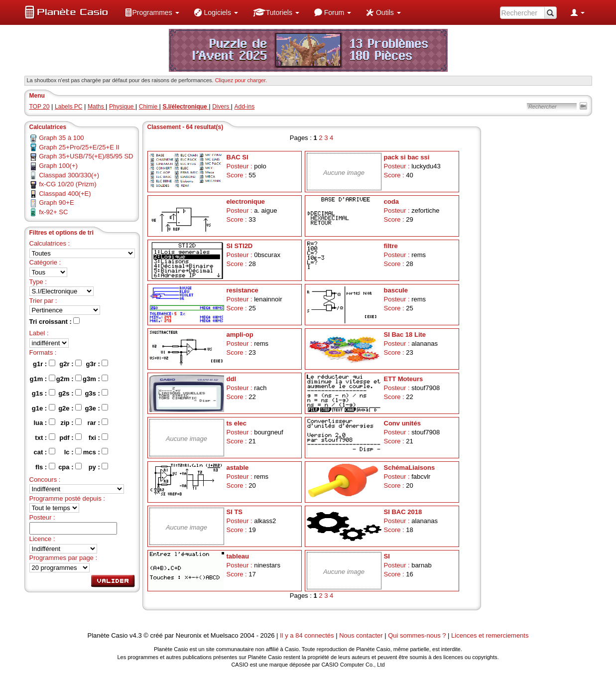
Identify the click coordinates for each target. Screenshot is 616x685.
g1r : (44, 364)
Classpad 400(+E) (65, 194)
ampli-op (240, 335)
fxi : (99, 437)
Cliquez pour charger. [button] (241, 80)
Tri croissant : (55, 321)
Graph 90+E (56, 203)
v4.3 (136, 635)
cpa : (70, 467)
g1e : (44, 408)
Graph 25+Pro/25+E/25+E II (79, 147)
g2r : (70, 364)
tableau (238, 556)
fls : (45, 467)
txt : (45, 437)
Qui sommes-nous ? (417, 635)
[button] (152, 12)
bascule (396, 290)
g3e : (96, 408)
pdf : (70, 437)
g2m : (69, 379)
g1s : (44, 393)
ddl (232, 379)
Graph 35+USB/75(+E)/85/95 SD (86, 156)
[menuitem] (152, 12)
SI (387, 556)
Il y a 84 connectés (308, 635)
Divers (221, 107)
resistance (243, 290)
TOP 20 (40, 107)
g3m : (95, 379)
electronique (246, 202)
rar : (98, 422)
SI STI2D (240, 246)
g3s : (96, 393)
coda (391, 202)
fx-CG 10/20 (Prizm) (68, 184)
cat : (44, 452)
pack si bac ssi (407, 157)
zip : (71, 422)
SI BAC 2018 (403, 512)
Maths (97, 107)
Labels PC (68, 107)
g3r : (97, 364)
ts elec (237, 423)
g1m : (43, 379)
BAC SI (238, 157)
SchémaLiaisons (410, 468)
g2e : (70, 408)
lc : (73, 452)
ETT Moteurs (404, 379)
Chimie (149, 107)
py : (99, 467)
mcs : (96, 452)
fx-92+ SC (53, 212)
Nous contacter (361, 635)
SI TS (235, 512)
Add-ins (244, 107)
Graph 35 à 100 (61, 138)
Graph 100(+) (58, 166)
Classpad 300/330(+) (69, 175)
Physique (122, 107)
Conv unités (402, 423)
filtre (391, 246)
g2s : (70, 393)
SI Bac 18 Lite (405, 335)
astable (238, 468)
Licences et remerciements (490, 635)
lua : (44, 422)
